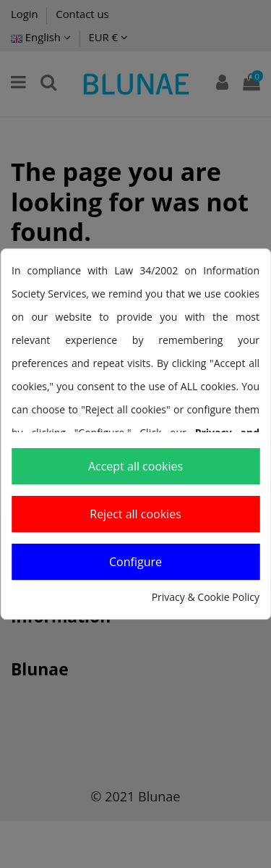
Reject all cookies (135, 514)
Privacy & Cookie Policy (206, 597)
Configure (135, 562)
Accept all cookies (135, 466)
